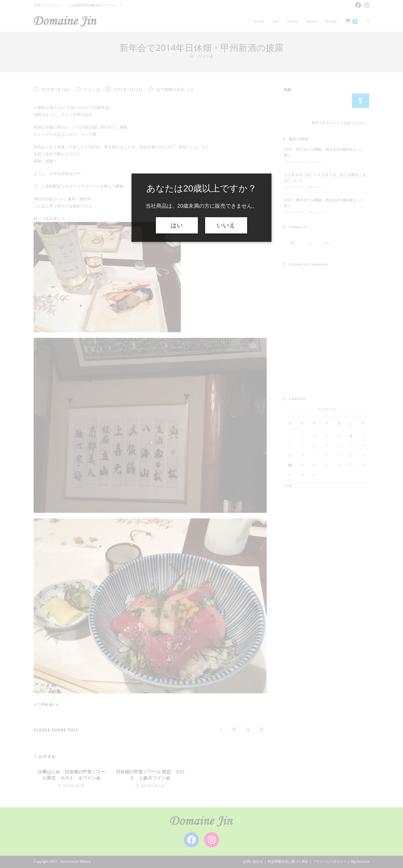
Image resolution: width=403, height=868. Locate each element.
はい (177, 225)
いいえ (226, 225)
